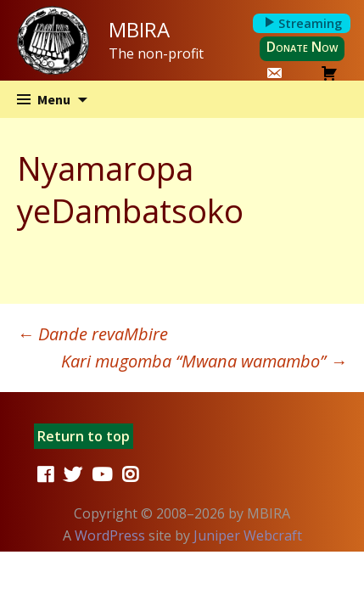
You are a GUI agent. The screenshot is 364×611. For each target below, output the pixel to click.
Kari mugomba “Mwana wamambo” (204, 361)
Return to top (84, 436)
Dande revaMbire (92, 334)
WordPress (110, 535)
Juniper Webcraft (248, 535)
